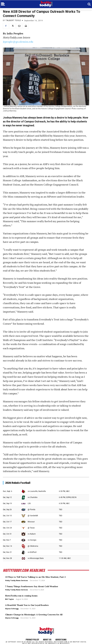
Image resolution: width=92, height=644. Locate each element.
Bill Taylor (10, 599)
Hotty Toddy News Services (17, 580)
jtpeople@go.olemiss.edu (18, 42)
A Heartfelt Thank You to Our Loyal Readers (27, 605)
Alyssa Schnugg (12, 609)
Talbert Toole (13, 20)
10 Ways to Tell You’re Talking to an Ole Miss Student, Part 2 (35, 577)
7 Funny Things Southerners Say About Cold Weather (32, 586)
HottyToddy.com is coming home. (22, 596)
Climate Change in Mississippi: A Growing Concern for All (34, 614)
